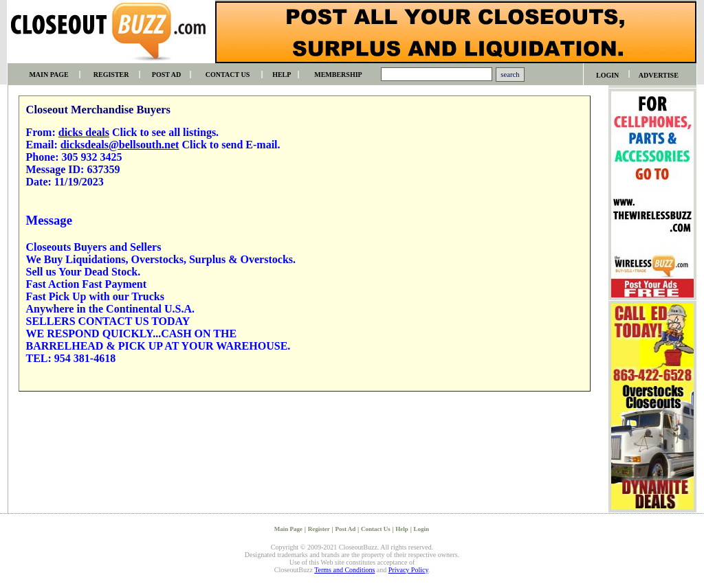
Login (422, 529)
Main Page (288, 529)
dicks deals (84, 132)
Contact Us (376, 529)
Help (402, 529)
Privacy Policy (408, 570)
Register (319, 529)
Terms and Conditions (344, 570)
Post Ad (345, 529)
